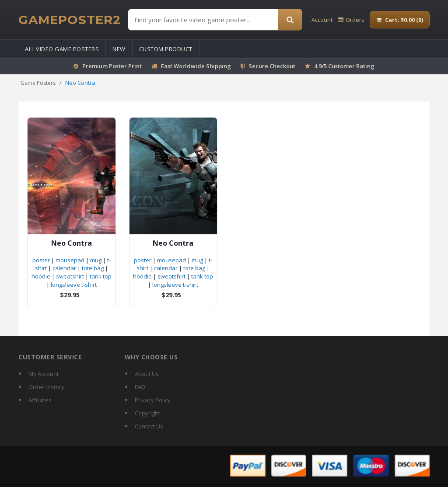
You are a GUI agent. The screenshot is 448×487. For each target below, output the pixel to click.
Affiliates (40, 400)
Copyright (147, 413)
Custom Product (166, 49)
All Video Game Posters (62, 49)
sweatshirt (70, 276)
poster (41, 260)
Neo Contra (72, 243)
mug (96, 260)
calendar (64, 268)
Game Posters (38, 83)
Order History (46, 387)
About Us (147, 374)
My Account (44, 374)
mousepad (70, 260)
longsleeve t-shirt (74, 285)
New (119, 49)
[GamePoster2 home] (70, 20)
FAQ (140, 387)
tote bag (93, 268)
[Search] (290, 20)
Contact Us (149, 426)
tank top (101, 276)
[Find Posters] (203, 20)
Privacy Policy (153, 400)
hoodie (41, 276)
